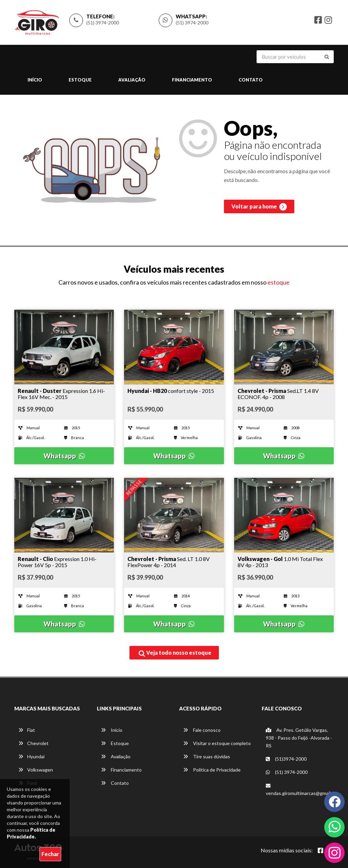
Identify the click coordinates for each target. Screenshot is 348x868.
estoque (279, 282)
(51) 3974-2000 (103, 23)
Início (35, 80)
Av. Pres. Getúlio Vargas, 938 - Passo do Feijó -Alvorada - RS (299, 738)
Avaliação (132, 80)
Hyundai (31, 756)
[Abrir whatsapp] (335, 827)
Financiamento (192, 80)
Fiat (27, 730)
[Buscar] (327, 57)
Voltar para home (259, 207)
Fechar (50, 854)
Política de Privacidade (212, 770)
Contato (251, 80)
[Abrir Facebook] (320, 850)
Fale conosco (202, 730)
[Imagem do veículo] (64, 347)
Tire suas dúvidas (207, 756)
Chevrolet (33, 743)
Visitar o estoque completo (217, 743)
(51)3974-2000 (286, 759)
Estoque (80, 80)
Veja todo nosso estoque (175, 653)
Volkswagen (36, 770)
